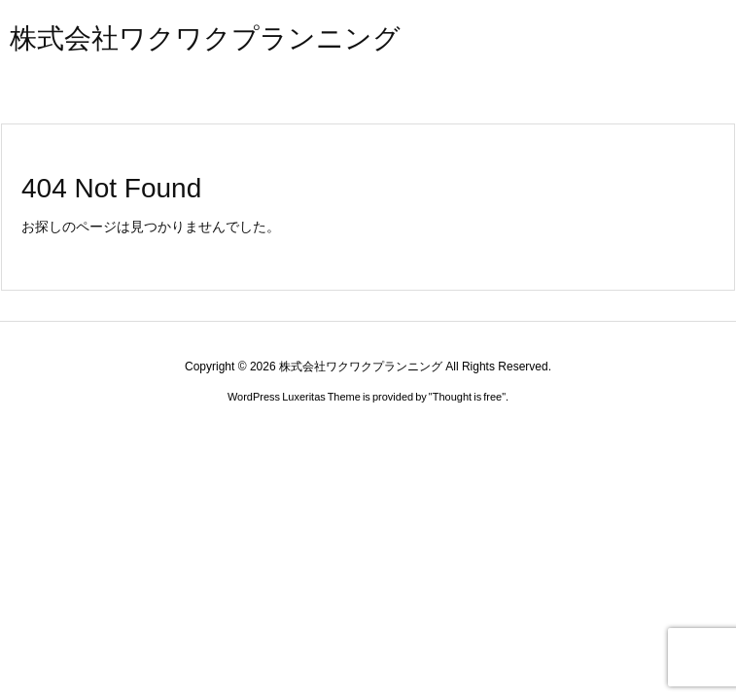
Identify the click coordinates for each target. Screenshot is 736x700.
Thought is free (467, 397)
